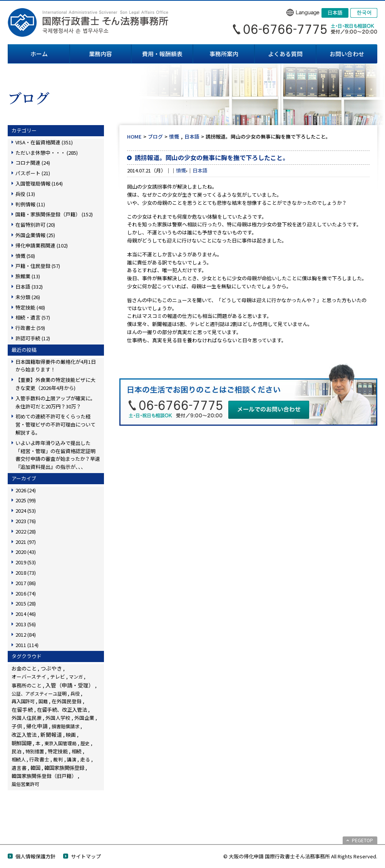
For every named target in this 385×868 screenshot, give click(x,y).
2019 (26, 562)
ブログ (155, 136)
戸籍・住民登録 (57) (38, 266)
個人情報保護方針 (35, 856)
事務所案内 (224, 54)
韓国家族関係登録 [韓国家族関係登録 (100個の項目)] (64, 768)
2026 (26, 490)
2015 (26, 603)
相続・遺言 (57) (33, 317)
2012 (26, 635)
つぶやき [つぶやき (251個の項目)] (51, 668)
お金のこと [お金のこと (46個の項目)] (24, 668)
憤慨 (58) (25, 256)
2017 (26, 583)
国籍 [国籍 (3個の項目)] (43, 701)
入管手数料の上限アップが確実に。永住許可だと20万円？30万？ (55, 402)
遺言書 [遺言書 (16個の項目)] (19, 768)
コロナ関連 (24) (33, 163)
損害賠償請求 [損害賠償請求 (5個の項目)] (65, 726)
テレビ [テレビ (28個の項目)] (58, 677)
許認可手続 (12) (33, 338)
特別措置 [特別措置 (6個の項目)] (35, 751)
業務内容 (100, 54)
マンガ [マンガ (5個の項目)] (76, 677)
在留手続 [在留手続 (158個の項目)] (22, 709)
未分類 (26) (28, 297)
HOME (134, 136)
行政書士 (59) (30, 328)
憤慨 (174, 136)
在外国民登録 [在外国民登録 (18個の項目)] (67, 701)
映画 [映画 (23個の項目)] (71, 735)
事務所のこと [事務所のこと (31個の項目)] (27, 685)
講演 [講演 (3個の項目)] (72, 759)
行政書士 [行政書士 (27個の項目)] (39, 759)
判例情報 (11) (30, 204)
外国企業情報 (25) (35, 235)
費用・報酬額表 (162, 54)
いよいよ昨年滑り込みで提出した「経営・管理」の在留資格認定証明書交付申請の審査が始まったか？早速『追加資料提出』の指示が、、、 (58, 455)
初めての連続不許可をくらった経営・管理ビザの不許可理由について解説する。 (55, 424)
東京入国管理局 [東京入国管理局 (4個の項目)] (60, 743)
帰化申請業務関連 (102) (42, 245)
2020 (26, 552)
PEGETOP (362, 840)
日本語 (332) (29, 287)
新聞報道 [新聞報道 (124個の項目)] (51, 734)
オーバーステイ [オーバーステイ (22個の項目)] (29, 677)
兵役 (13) (25, 194)
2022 (26, 531)
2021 (26, 542)
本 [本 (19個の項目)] (38, 743)
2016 (26, 593)
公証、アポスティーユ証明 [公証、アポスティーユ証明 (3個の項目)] (39, 693)
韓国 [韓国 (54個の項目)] (35, 768)
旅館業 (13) (28, 276)
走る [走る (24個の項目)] (85, 759)
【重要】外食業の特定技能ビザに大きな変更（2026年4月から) (55, 384)
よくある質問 (285, 54)
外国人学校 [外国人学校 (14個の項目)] (58, 718)
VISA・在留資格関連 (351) (44, 142)
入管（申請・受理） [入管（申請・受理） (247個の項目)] (70, 685)
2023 (26, 521)
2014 (26, 614)
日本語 (192, 136)
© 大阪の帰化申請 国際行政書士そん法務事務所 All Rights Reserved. (300, 856)
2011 (27, 645)
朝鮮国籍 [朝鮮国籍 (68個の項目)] (22, 743)
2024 (26, 511)
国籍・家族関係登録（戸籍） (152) (54, 214)
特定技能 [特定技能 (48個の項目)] (58, 751)
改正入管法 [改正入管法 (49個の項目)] (24, 735)
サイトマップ (86, 856)
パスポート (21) (33, 173)
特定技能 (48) (30, 307)
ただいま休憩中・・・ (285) (47, 153)
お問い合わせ (347, 54)
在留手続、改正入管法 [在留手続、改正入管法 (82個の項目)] (62, 709)
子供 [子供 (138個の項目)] (17, 726)
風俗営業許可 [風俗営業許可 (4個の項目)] (25, 784)
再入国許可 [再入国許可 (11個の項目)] (23, 701)
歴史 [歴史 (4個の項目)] (85, 743)
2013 (26, 624)
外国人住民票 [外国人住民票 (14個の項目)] (27, 718)
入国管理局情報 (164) (39, 183)
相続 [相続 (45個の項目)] (77, 751)
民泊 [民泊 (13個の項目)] (17, 751)
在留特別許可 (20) (35, 225)
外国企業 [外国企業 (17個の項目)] (84, 718)
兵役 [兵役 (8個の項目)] (75, 694)
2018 (26, 573)
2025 (26, 500)
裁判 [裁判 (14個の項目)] (58, 759)
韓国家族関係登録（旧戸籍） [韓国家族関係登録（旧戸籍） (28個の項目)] (44, 776)
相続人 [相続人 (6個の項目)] (18, 759)
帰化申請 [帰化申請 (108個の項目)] (37, 726)
